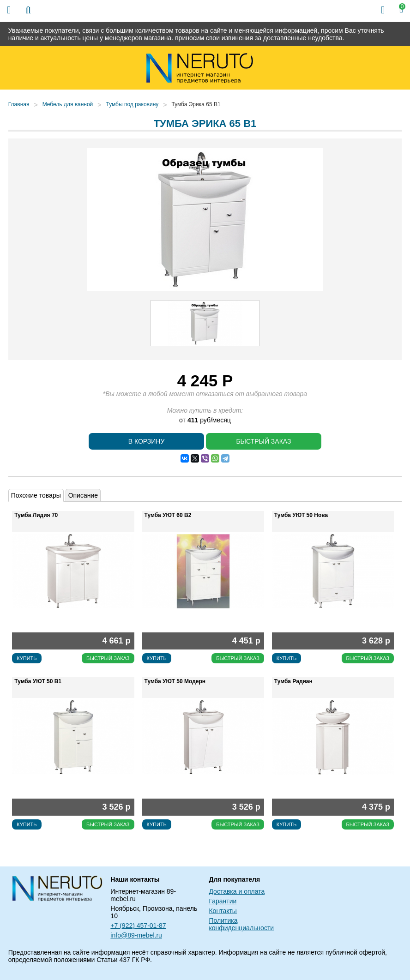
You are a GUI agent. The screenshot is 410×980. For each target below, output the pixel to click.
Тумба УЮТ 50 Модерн (175, 681)
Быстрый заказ (263, 441)
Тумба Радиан (293, 681)
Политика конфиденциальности (241, 924)
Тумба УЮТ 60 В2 (168, 515)
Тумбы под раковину (132, 104)
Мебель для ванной (68, 104)
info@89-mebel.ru (136, 935)
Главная (19, 104)
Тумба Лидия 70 (36, 515)
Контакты (223, 911)
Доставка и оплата (237, 891)
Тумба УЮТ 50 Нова (301, 515)
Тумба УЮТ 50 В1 (38, 681)
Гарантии (223, 901)
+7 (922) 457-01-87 (138, 926)
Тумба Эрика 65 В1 (196, 104)
